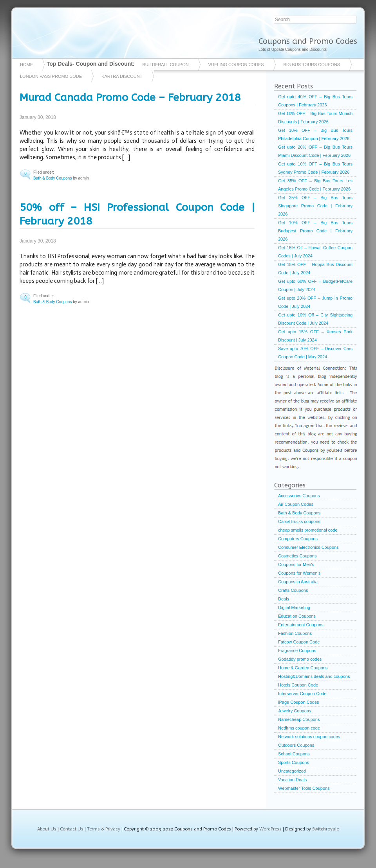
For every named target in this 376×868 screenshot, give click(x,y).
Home (26, 65)
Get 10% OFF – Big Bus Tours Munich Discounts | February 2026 (315, 118)
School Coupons (294, 754)
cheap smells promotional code (308, 530)
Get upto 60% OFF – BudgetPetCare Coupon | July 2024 (315, 285)
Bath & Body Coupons (52, 178)
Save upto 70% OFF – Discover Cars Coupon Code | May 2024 (315, 353)
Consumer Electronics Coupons (308, 547)
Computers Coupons (298, 539)
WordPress (270, 829)
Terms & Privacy (104, 829)
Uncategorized (292, 771)
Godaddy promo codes (300, 659)
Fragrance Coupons (297, 651)
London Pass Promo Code (51, 76)
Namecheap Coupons (299, 719)
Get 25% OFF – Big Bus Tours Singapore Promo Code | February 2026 (315, 206)
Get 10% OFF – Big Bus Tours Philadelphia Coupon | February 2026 (315, 134)
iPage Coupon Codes (299, 702)
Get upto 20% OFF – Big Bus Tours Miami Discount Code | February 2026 (315, 151)
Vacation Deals (292, 780)
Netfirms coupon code (299, 728)
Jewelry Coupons (295, 711)
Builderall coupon (166, 65)
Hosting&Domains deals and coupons (314, 676)
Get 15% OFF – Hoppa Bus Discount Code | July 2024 (315, 269)
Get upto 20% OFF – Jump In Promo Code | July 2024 (315, 302)
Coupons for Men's (296, 564)
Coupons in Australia (298, 582)
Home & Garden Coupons (303, 668)
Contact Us (72, 829)
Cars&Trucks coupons (299, 521)
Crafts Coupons (293, 590)
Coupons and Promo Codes (308, 41)
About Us (47, 829)
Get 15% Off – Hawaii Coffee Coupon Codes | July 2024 (315, 252)
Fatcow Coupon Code (299, 642)
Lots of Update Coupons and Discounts (293, 49)
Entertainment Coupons (301, 625)
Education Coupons (297, 616)
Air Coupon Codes (296, 504)
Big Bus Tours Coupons (312, 65)
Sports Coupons (294, 762)
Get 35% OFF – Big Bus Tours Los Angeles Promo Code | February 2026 (315, 185)
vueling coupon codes (236, 65)
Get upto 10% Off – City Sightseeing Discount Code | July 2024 (315, 319)
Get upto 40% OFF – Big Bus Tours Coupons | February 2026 (315, 101)
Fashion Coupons (295, 633)
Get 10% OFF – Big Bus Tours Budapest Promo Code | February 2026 (315, 231)
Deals (284, 599)
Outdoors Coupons (296, 745)
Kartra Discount (122, 76)
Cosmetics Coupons (297, 556)
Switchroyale (325, 829)
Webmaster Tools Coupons (304, 788)
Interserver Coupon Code (302, 694)
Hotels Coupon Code (298, 685)
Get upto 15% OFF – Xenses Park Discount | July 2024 (315, 336)
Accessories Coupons (299, 496)
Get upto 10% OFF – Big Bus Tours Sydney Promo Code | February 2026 (315, 168)
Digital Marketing (294, 607)
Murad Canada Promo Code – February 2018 (130, 97)
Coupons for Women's (299, 573)
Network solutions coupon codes (309, 737)
